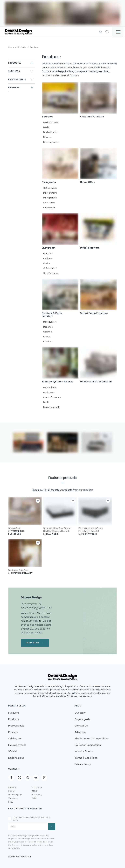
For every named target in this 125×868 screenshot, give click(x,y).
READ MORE (35, 643)
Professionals (17, 79)
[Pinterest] (44, 778)
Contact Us (81, 726)
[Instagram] (28, 778)
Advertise (80, 732)
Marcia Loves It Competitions (92, 739)
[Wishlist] (107, 32)
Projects (14, 88)
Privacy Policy (83, 764)
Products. (14, 63)
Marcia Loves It (17, 745)
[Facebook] (11, 778)
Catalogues (15, 739)
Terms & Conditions (86, 758)
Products (14, 719)
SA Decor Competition (88, 745)
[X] (20, 778)
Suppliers (14, 71)
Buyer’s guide (83, 719)
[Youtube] (36, 778)
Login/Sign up (16, 758)
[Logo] (49, 32)
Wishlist (13, 751)
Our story (80, 713)
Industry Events (84, 751)
